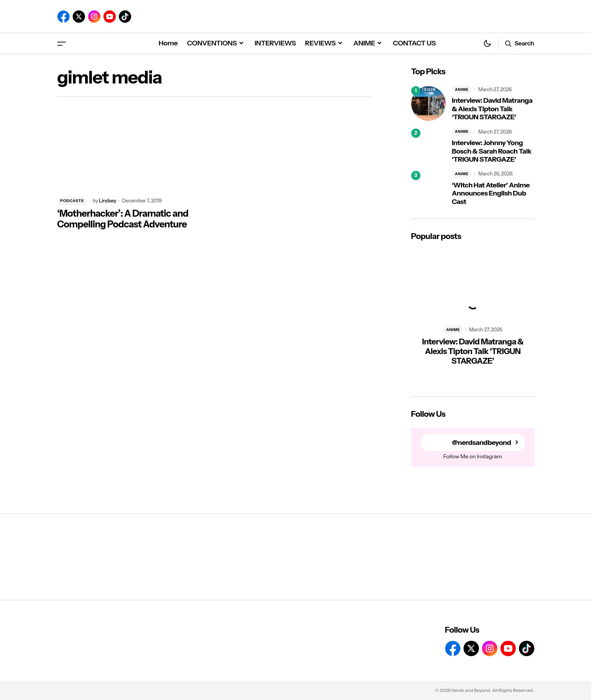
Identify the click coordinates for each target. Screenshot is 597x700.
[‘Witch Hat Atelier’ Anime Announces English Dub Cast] (429, 188)
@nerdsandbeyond (482, 443)
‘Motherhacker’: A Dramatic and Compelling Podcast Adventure (123, 219)
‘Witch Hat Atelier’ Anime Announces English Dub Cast (491, 194)
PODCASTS (72, 201)
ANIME (462, 89)
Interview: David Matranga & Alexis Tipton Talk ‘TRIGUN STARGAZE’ (492, 109)
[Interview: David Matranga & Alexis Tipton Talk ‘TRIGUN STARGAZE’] (429, 104)
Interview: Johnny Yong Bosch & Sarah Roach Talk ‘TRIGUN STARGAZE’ (492, 151)
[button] (62, 43)
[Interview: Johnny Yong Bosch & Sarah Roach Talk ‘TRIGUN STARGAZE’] (429, 146)
